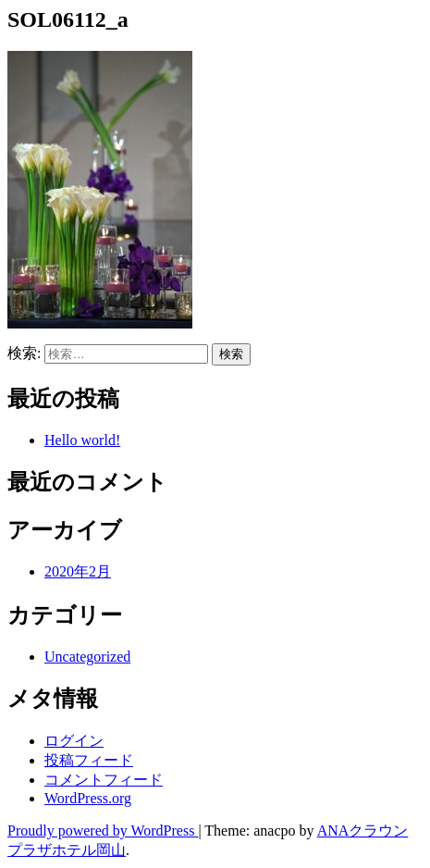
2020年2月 (78, 571)
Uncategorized (87, 657)
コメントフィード (104, 780)
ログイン (74, 741)
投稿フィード (89, 760)
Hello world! (82, 440)
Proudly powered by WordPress (103, 831)
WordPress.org (88, 798)
